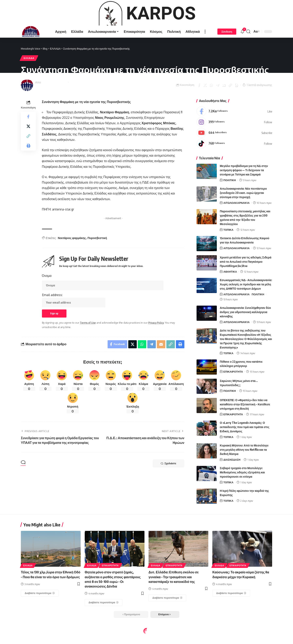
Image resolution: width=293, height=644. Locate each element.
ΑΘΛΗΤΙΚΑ (230, 288)
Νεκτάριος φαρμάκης (72, 254)
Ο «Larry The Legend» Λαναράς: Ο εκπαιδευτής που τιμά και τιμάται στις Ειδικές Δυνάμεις (245, 443)
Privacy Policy (156, 339)
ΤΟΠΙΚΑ (228, 245)
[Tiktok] (234, 159)
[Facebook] (234, 127)
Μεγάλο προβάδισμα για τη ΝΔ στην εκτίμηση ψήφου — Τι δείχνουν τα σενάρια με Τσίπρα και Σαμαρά (244, 186)
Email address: (74, 316)
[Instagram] (234, 138)
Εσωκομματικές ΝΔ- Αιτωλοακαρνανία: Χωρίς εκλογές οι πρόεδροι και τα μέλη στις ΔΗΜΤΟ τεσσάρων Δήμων (246, 300)
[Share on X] (205, 101)
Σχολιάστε (168, 479)
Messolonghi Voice (54, 98)
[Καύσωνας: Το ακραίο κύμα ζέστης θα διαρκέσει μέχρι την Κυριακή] (231, 609)
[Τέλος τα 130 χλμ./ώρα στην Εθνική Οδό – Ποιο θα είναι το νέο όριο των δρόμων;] (40, 609)
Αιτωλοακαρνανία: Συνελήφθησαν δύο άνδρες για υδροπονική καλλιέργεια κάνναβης (245, 328)
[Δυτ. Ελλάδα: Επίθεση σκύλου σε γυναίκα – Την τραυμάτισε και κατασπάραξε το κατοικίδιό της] (167, 614)
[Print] (236, 101)
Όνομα (47, 292)
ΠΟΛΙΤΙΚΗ (230, 196)
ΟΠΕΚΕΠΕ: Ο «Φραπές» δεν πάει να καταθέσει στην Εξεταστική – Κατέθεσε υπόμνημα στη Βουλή (245, 420)
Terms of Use (88, 339)
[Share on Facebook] (199, 101)
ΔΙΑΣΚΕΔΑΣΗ (232, 476)
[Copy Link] (230, 101)
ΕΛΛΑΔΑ (29, 74)
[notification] (242, 47)
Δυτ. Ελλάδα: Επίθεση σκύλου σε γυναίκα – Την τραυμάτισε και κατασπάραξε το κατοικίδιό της (174, 593)
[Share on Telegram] (217, 101)
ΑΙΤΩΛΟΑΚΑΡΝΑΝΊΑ (236, 219)
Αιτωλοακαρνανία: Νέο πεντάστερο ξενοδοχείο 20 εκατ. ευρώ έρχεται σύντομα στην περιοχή (243, 209)
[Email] (224, 101)
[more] (205, 47)
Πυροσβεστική (97, 254)
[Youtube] (234, 149)
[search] (248, 47)
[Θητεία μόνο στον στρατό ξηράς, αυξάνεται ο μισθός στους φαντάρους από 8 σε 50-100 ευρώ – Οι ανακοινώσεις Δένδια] (104, 618)
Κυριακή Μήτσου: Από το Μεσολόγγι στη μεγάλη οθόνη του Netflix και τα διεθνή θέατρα (244, 466)
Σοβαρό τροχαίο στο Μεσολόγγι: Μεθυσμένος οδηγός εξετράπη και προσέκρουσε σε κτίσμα (242, 488)
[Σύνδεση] (227, 47)
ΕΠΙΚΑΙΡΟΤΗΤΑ (233, 388)
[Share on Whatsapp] (211, 101)
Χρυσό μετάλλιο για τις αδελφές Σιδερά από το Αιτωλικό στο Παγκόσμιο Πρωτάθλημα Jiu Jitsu (246, 278)
